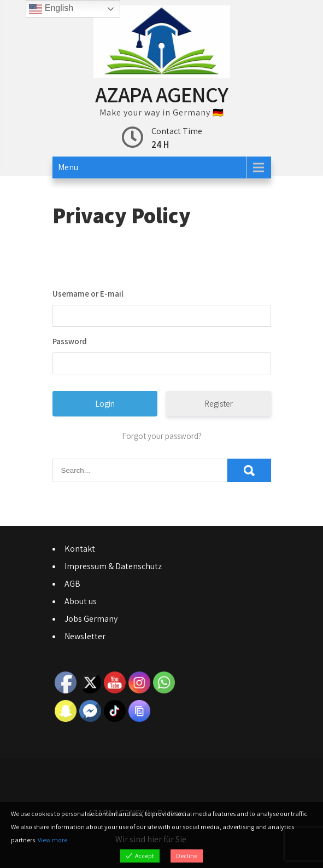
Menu (68, 167)
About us (81, 601)
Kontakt (80, 549)
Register (219, 404)
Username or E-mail (88, 294)
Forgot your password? (162, 436)
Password (70, 341)
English (51, 9)
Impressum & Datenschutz (113, 566)
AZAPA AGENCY (161, 94)
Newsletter (85, 636)
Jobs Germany (91, 619)
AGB (72, 584)
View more (52, 840)
